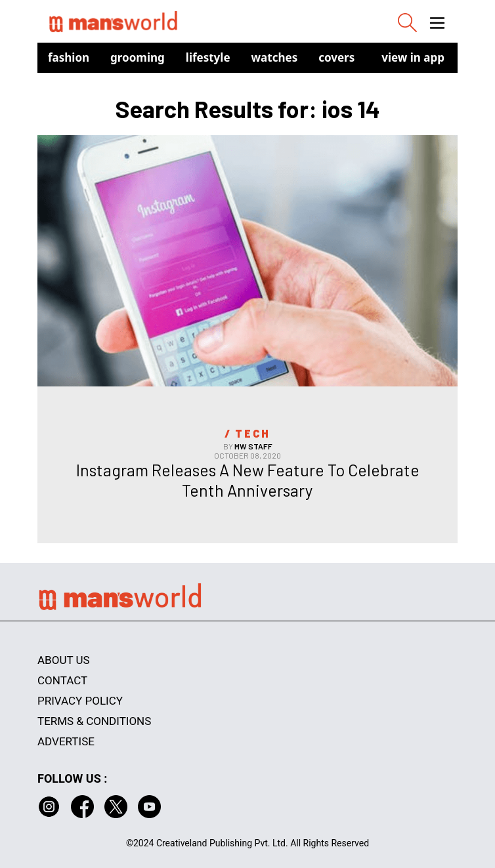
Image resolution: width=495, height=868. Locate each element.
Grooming (138, 57)
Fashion (69, 57)
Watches (275, 57)
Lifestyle (208, 57)
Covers (336, 57)
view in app (413, 57)
